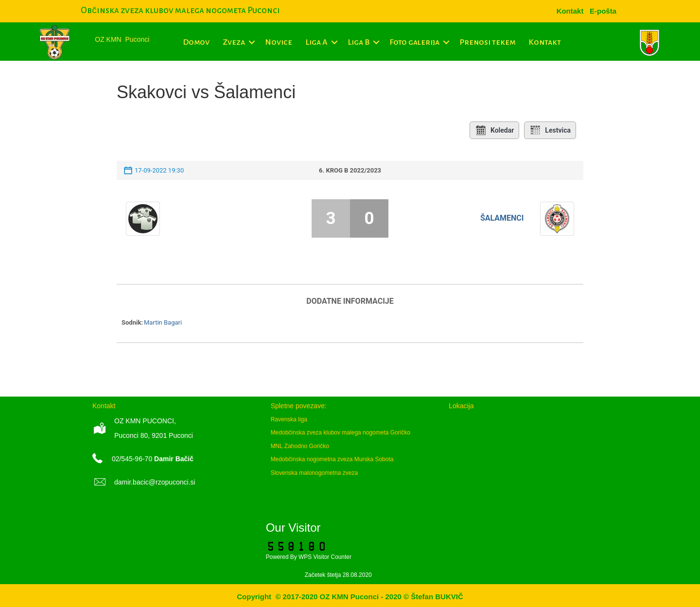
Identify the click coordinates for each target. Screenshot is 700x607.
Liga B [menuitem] (359, 42)
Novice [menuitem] (279, 42)
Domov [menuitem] (196, 42)
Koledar (494, 130)
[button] (252, 42)
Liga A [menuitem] (316, 42)
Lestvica (550, 130)
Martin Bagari (163, 322)
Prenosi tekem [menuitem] (487, 42)
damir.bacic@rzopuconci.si (155, 482)
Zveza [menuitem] (234, 42)
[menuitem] (603, 11)
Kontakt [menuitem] (545, 42)
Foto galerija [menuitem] (414, 42)
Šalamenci (502, 218)
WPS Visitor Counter (325, 557)
